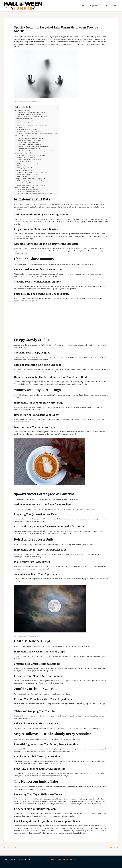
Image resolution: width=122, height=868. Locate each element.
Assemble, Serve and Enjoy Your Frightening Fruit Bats (35, 116)
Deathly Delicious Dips (23, 162)
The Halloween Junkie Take (26, 187)
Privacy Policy (56, 859)
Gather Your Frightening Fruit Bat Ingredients (32, 112)
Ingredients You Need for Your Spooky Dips (32, 164)
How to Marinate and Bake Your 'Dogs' (30, 140)
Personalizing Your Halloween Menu (30, 192)
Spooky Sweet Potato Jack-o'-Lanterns (29, 144)
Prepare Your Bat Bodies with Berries (30, 114)
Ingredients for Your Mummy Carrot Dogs (31, 138)
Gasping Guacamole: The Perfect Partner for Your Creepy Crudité (38, 134)
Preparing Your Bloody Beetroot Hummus (31, 168)
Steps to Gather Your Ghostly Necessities (31, 121)
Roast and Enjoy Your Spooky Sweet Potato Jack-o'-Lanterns (37, 151)
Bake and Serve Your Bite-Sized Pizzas (30, 176)
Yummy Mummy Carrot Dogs (26, 136)
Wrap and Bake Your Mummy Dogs (29, 142)
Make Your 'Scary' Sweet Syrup (28, 157)
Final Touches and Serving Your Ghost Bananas (33, 125)
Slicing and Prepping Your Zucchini (29, 174)
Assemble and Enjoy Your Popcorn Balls (31, 159)
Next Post (114, 847)
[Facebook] (117, 859)
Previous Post (10, 847)
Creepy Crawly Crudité (23, 127)
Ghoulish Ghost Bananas (24, 119)
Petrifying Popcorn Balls (24, 153)
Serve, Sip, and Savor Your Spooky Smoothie (32, 185)
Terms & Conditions (69, 859)
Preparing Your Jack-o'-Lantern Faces (30, 149)
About (105, 6)
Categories (93, 6)
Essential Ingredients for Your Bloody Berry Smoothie (35, 181)
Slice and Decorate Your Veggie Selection (31, 131)
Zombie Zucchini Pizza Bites (25, 170)
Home (83, 6)
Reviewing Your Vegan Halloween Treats (32, 189)
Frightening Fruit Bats (23, 110)
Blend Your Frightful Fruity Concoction (30, 183)
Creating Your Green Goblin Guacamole (31, 166)
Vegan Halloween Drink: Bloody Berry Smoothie (32, 179)
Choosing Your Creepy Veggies (28, 129)
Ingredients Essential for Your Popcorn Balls (32, 155)
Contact (114, 6)
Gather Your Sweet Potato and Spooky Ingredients (34, 147)
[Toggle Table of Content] (55, 107)
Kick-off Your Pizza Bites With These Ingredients (33, 172)
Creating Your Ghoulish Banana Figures (31, 123)
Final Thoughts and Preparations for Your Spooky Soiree (36, 194)
